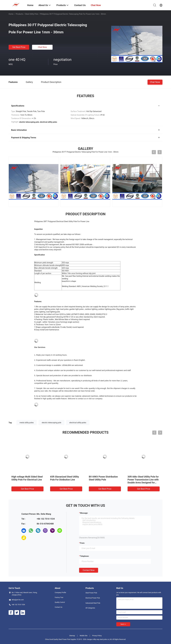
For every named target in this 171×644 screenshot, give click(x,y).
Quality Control (60, 602)
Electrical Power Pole (93, 598)
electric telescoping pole (51, 423)
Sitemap (72, 636)
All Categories (90, 608)
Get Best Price (19, 47)
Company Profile (60, 593)
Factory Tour (59, 597)
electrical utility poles (78, 423)
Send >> (123, 624)
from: (82, 543)
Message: (84, 513)
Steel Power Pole (91, 593)
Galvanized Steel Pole (93, 603)
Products (19, 14)
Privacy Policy (97, 636)
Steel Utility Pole (32, 14)
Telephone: (85, 556)
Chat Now (42, 47)
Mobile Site (84, 636)
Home (11, 14)
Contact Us (59, 607)
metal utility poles (27, 423)
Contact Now (89, 570)
